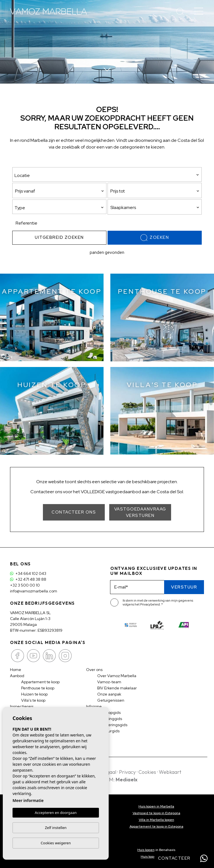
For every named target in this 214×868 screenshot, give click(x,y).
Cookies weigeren (56, 843)
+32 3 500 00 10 (25, 585)
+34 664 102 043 (28, 573)
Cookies (147, 772)
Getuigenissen (111, 700)
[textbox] (61, 208)
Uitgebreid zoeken (59, 237)
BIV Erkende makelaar (117, 688)
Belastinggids (110, 719)
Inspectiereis (22, 706)
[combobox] (59, 207)
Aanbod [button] (17, 676)
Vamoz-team (109, 682)
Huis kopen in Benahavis (156, 850)
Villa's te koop (33, 700)
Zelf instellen (56, 828)
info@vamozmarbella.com (34, 591)
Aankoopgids (109, 713)
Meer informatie (28, 801)
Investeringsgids (112, 725)
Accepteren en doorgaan (56, 813)
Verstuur (184, 587)
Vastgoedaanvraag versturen (140, 512)
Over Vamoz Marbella (117, 676)
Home (16, 670)
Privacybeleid (150, 604)
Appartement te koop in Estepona (156, 826)
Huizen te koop (34, 694)
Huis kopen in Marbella (156, 806)
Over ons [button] (94, 670)
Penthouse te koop (38, 688)
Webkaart (170, 772)
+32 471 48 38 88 (28, 579)
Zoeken (155, 238)
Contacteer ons (74, 512)
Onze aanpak (109, 694)
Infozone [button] (94, 706)
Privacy (127, 772)
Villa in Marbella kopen (156, 820)
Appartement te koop (40, 682)
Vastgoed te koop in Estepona (156, 813)
